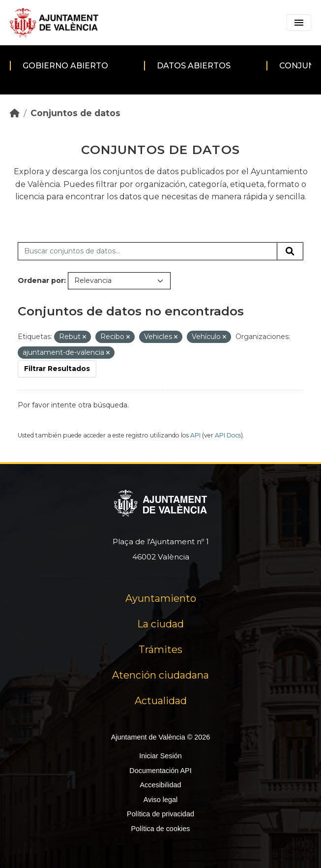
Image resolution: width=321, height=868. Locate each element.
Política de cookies (160, 829)
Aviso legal (160, 800)
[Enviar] (290, 251)
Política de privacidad (160, 814)
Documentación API (160, 771)
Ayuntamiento (161, 598)
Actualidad (161, 701)
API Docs (228, 435)
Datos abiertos (194, 66)
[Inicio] (15, 113)
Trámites (160, 650)
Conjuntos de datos (75, 113)
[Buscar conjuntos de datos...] (147, 251)
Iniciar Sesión (160, 756)
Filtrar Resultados (57, 369)
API (195, 435)
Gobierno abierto (65, 66)
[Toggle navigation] (299, 23)
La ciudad (160, 624)
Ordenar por (41, 280)
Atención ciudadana (160, 675)
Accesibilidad (160, 785)
